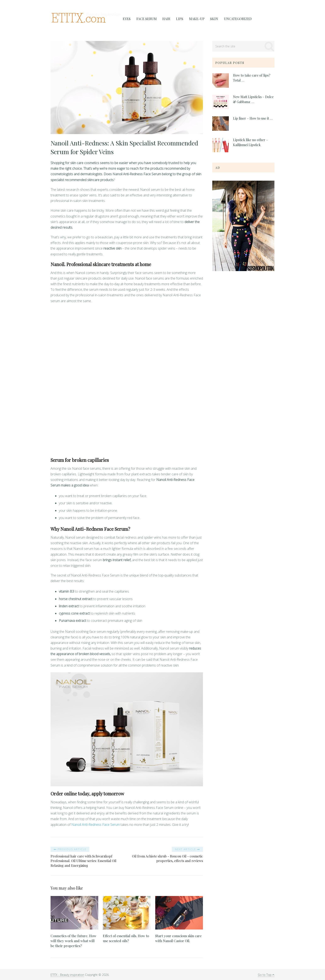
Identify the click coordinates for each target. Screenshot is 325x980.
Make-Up (193, 19)
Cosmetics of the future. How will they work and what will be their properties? (74, 941)
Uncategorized (233, 19)
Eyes (126, 19)
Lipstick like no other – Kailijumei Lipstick (250, 142)
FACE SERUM (145, 19)
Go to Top (266, 975)
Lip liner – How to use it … (253, 118)
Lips (177, 19)
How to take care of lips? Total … (252, 78)
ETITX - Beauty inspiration (67, 975)
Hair (164, 19)
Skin (210, 19)
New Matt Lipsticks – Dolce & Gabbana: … (253, 99)
